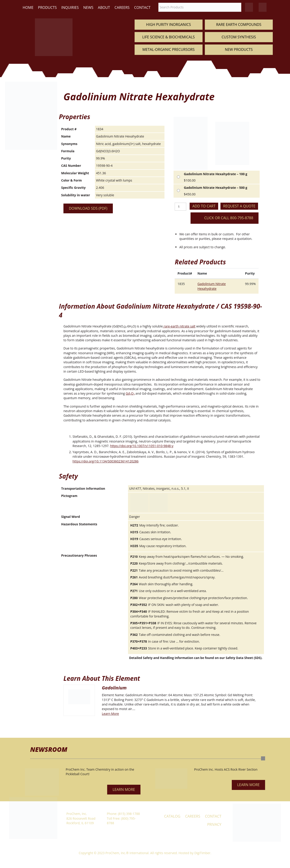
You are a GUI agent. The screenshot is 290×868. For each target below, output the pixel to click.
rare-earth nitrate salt (179, 326)
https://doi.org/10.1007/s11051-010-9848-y (142, 446)
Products (47, 7)
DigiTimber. (203, 853)
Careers (122, 7)
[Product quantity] (180, 207)
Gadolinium (114, 688)
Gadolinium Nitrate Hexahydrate (212, 286)
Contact (142, 7)
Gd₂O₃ (130, 393)
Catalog (172, 816)
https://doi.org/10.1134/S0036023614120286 (105, 461)
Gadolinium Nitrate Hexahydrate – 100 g (215, 174)
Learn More (110, 714)
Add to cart (204, 206)
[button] (124, 790)
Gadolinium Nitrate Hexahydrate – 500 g (215, 188)
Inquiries (70, 7)
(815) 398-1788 (129, 814)
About (104, 7)
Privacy (214, 824)
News (88, 7)
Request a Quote (239, 206)
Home (28, 7)
